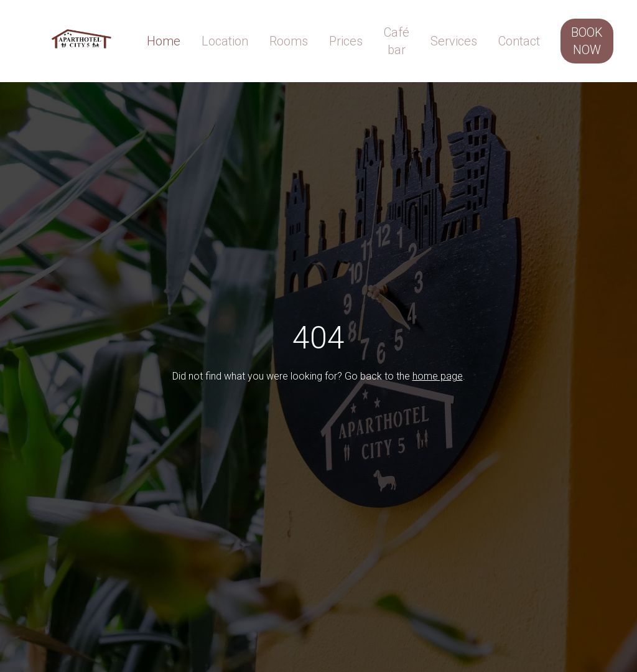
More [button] (405, 34)
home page (438, 378)
